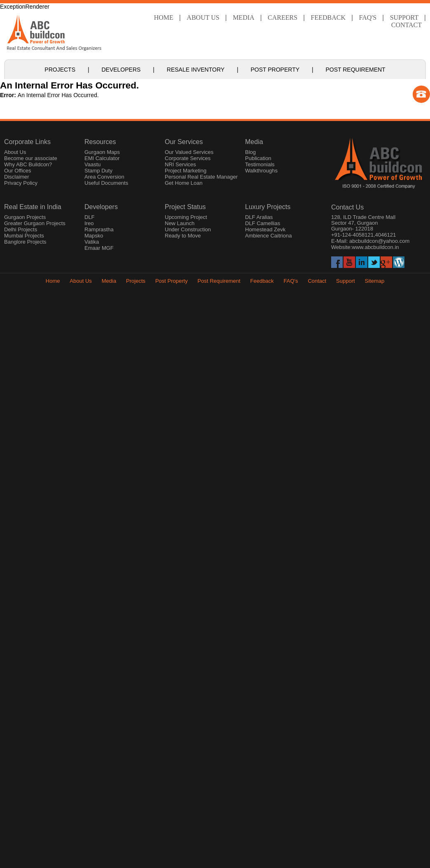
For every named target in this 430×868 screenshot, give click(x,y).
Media (243, 17)
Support (346, 281)
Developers (121, 70)
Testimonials (260, 164)
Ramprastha (99, 229)
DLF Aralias (259, 217)
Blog (250, 152)
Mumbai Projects (24, 236)
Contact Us (347, 207)
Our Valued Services (189, 152)
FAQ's (291, 281)
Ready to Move (183, 236)
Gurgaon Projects (25, 217)
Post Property (275, 70)
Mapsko (94, 236)
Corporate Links (27, 142)
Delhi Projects (21, 229)
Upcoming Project (186, 217)
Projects (60, 70)
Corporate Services (188, 158)
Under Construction (188, 229)
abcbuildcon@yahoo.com (379, 241)
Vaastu (93, 164)
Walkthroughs (261, 171)
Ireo (89, 223)
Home (164, 17)
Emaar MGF (99, 248)
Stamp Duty (98, 171)
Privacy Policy (21, 183)
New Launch (180, 223)
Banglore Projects (25, 242)
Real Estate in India (33, 207)
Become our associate (31, 158)
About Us (203, 17)
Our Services (184, 142)
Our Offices (18, 171)
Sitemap (375, 281)
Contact (407, 25)
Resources (100, 142)
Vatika (92, 242)
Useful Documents (106, 183)
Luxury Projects (268, 207)
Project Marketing (186, 171)
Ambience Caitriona (268, 236)
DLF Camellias (263, 223)
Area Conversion (104, 177)
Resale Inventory (196, 70)
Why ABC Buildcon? (28, 164)
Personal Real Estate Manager (201, 177)
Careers (283, 17)
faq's (368, 17)
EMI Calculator (102, 158)
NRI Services (180, 164)
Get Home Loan (184, 183)
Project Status (185, 207)
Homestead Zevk (265, 229)
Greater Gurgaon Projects (35, 223)
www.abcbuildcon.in (375, 247)
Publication (258, 158)
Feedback (328, 17)
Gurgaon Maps (102, 152)
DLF (90, 217)
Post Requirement (355, 70)
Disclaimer (17, 177)
